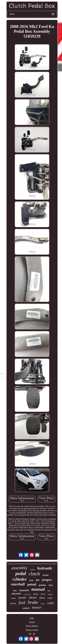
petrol (32, 584)
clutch (34, 574)
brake (33, 602)
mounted (24, 590)
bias (15, 591)
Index (32, 618)
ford (22, 603)
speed (43, 594)
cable (51, 603)
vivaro (14, 598)
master (37, 607)
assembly (19, 568)
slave (42, 598)
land (31, 580)
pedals (22, 598)
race (49, 591)
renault (32, 570)
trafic (50, 598)
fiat (38, 580)
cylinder (20, 579)
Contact (32, 622)
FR (34, 634)
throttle (50, 594)
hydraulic (45, 568)
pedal (21, 574)
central (26, 608)
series (13, 603)
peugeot (47, 580)
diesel (33, 597)
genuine (42, 585)
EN (30, 634)
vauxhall (18, 584)
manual (38, 589)
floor (51, 585)
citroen (36, 594)
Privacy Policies (32, 626)
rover (43, 604)
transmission (27, 594)
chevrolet (16, 594)
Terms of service (32, 630)
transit (46, 575)
